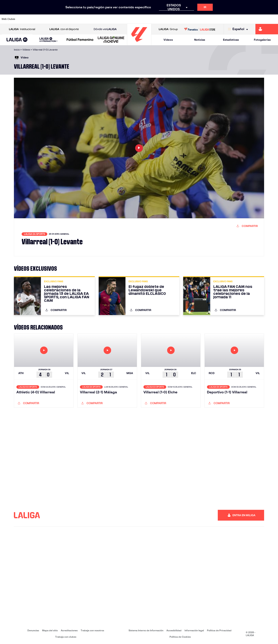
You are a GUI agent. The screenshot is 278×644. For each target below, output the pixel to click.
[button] (17, 40)
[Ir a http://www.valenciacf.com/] (260, 19)
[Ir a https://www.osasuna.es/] (51, 19)
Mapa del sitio (50, 630)
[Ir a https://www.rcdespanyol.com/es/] (169, 19)
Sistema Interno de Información (146, 630)
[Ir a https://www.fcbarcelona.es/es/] (91, 19)
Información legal (194, 630)
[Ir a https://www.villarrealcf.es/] (274, 19)
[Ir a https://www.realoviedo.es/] (221, 19)
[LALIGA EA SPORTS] (17, 40)
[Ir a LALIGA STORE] (200, 29)
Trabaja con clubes (66, 637)
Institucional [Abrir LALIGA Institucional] (22, 29)
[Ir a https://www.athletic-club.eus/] (25, 19)
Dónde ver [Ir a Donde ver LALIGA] (105, 29)
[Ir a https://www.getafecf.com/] (104, 19)
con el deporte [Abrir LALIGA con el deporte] (64, 29)
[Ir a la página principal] (139, 43)
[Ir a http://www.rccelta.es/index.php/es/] (156, 19)
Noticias (200, 40)
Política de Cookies (180, 637)
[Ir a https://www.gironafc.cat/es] (117, 19)
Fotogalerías (262, 40)
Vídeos (168, 40)
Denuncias (33, 630)
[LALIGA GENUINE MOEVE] (111, 40)
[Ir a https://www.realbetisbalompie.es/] (195, 19)
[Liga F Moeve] (80, 40)
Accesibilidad (174, 630)
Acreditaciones (69, 630)
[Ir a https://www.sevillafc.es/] (247, 19)
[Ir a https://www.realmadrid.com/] (208, 19)
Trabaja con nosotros (92, 630)
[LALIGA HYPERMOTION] (49, 40)
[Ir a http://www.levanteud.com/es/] (130, 19)
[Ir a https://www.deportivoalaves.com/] (64, 19)
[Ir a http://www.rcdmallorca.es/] (182, 19)
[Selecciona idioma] (239, 29)
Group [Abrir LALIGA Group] (168, 29)
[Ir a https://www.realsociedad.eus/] (234, 19)
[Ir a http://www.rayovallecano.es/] (143, 19)
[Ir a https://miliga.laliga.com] (267, 29)
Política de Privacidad (219, 630)
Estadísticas (231, 40)
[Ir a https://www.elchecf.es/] (77, 19)
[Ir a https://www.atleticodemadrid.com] (38, 19)
